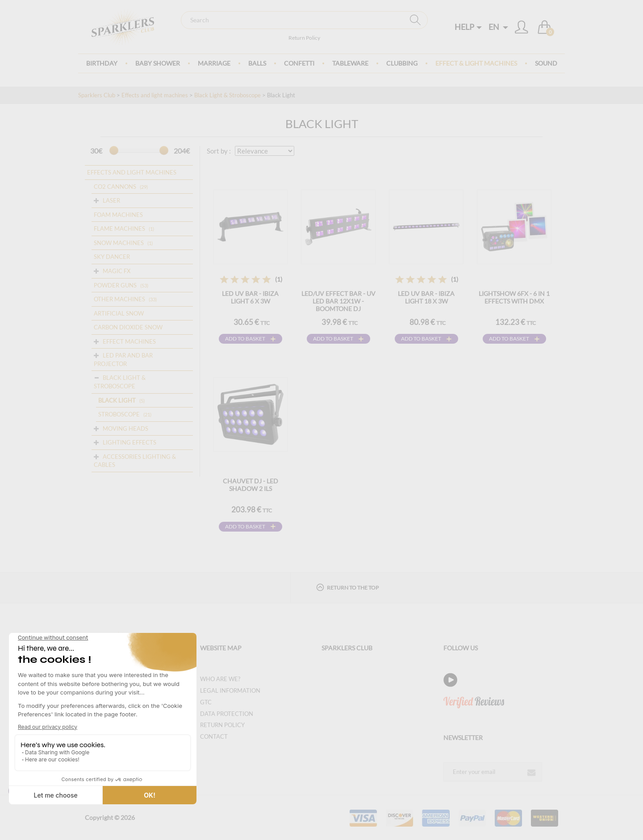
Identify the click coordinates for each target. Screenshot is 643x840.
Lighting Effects (129, 442)
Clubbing (402, 63)
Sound (546, 63)
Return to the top (347, 587)
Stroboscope (119, 414)
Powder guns (115, 285)
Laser (111, 200)
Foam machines (118, 215)
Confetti (299, 63)
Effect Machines (129, 341)
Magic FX (117, 271)
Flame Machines (119, 229)
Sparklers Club (97, 95)
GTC (206, 702)
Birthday (102, 63)
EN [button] (498, 27)
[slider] (114, 150)
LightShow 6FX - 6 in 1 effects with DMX (514, 297)
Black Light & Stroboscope (228, 95)
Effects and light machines (155, 95)
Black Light (117, 400)
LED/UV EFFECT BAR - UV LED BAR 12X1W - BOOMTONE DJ (338, 301)
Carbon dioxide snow (128, 327)
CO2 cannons (115, 187)
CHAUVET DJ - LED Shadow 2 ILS (251, 485)
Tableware (350, 63)
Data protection (227, 714)
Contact (214, 736)
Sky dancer (112, 257)
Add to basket (245, 339)
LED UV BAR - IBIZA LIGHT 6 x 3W (250, 297)
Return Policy (304, 38)
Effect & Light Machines (476, 63)
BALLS (257, 63)
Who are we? (220, 679)
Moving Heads (125, 428)
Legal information (230, 690)
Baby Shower (158, 63)
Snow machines (119, 243)
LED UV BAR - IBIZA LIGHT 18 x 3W (426, 297)
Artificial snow (119, 313)
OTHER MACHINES (119, 299)
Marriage (214, 63)
